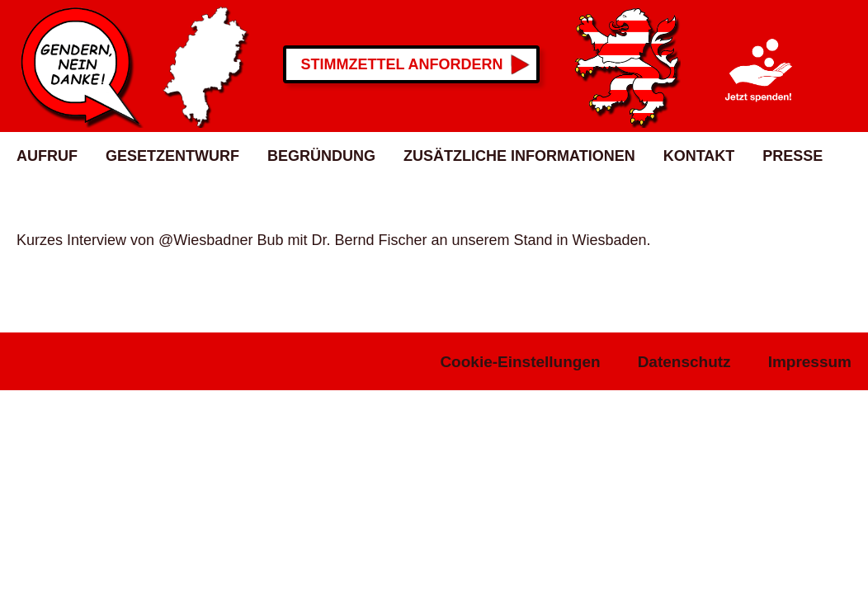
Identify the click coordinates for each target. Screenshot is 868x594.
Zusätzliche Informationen (519, 156)
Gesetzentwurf (172, 156)
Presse (793, 156)
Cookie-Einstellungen (520, 362)
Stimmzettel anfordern (402, 64)
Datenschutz (684, 362)
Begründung (321, 156)
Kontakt (699, 156)
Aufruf (47, 156)
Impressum (810, 362)
